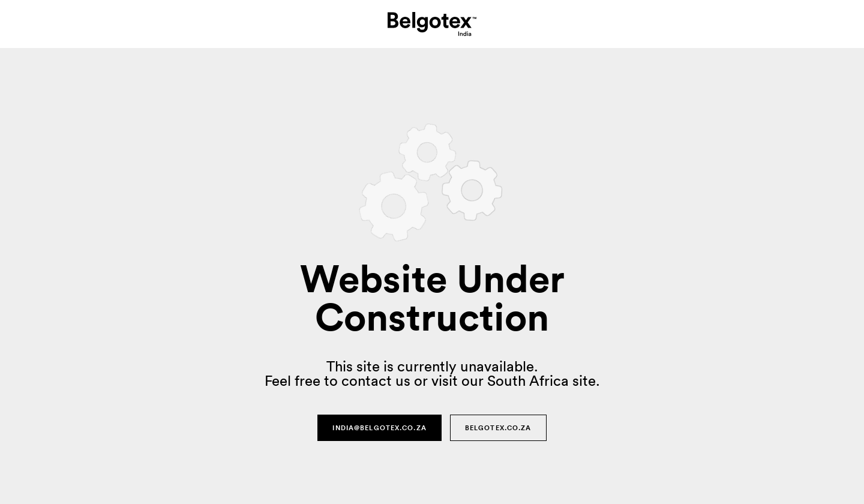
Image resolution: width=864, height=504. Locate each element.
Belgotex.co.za (498, 428)
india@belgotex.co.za (379, 428)
